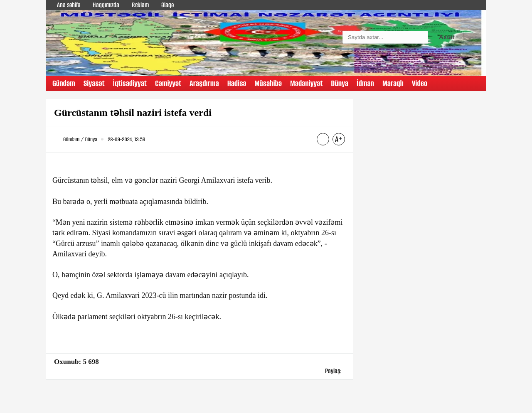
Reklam (140, 5)
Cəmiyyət (168, 83)
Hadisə (237, 83)
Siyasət (94, 83)
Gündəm (64, 83)
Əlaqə (167, 5)
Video (420, 83)
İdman (365, 83)
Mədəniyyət (306, 83)
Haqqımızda (106, 5)
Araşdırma (204, 83)
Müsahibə (268, 83)
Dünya (340, 83)
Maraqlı (393, 83)
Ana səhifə (69, 5)
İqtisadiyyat (130, 83)
